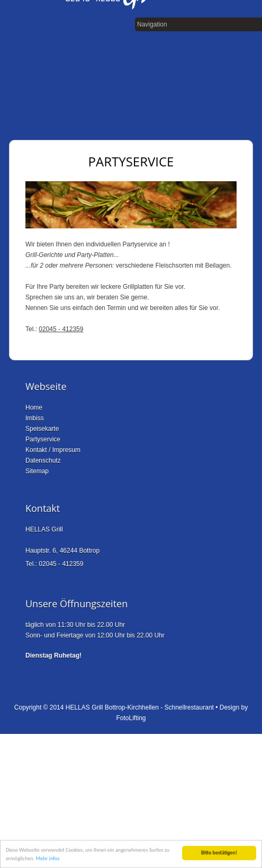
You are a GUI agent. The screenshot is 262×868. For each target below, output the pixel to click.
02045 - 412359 (61, 329)
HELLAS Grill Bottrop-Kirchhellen (112, 707)
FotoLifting (131, 718)
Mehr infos (48, 859)
